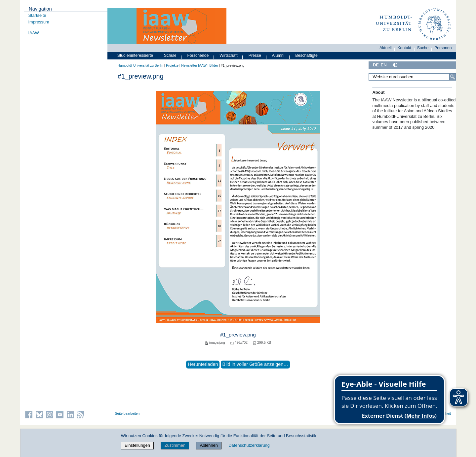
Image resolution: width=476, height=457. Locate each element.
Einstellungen (137, 445)
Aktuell (386, 48)
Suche (423, 48)
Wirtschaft (229, 55)
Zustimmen (175, 445)
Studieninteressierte (135, 55)
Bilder (214, 66)
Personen (443, 48)
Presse (255, 55)
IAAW (34, 33)
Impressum (39, 22)
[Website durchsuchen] (412, 77)
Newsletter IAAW (194, 66)
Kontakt (404, 48)
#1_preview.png (238, 335)
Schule (170, 55)
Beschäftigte (306, 55)
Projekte (172, 66)
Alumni (278, 55)
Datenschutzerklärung (249, 445)
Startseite (37, 15)
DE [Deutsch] (376, 65)
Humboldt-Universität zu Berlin (140, 66)
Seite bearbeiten (127, 414)
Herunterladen (203, 364)
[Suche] (453, 77)
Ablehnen (209, 445)
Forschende (198, 55)
